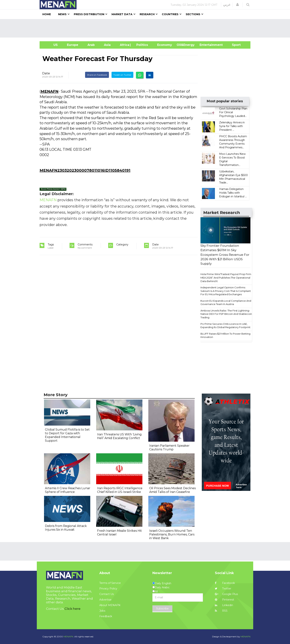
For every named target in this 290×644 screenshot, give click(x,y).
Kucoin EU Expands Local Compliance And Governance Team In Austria (226, 302)
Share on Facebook (97, 75)
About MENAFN (110, 605)
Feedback (106, 616)
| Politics (141, 45)
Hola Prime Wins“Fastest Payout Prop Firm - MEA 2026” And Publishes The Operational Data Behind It (227, 278)
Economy (165, 45)
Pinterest (225, 600)
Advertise (105, 600)
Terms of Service (110, 583)
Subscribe (162, 608)
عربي (227, 5)
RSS (221, 611)
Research (147, 14)
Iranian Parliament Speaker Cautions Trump (169, 447)
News (62, 14)
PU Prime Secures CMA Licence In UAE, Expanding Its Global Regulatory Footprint (225, 326)
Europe (73, 45)
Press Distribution (89, 14)
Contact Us (107, 594)
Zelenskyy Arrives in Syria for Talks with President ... (232, 126)
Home (47, 14)
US (51, 45)
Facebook (225, 583)
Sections (193, 14)
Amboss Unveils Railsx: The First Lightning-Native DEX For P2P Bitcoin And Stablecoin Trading (226, 314)
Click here (72, 609)
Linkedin (224, 605)
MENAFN (50, 91)
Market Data (122, 14)
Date (46, 73)
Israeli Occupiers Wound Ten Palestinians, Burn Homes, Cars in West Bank (172, 534)
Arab (91, 45)
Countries (170, 14)
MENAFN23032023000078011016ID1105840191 (85, 170)
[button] (237, 5)
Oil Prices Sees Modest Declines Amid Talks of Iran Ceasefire (172, 490)
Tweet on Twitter (122, 75)
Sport (234, 45)
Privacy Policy (108, 589)
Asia (107, 45)
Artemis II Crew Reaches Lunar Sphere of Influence (68, 490)
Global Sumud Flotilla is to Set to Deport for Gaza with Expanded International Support (67, 435)
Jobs (102, 611)
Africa (124, 45)
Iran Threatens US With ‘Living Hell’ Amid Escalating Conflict (119, 436)
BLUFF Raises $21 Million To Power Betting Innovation (225, 335)
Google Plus (226, 594)
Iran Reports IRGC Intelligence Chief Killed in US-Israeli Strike (120, 490)
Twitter (223, 589)
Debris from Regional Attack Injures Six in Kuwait (66, 528)
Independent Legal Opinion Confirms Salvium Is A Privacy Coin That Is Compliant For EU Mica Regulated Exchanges (226, 291)
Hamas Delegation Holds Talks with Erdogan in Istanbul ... (233, 193)
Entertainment (206, 45)
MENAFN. (69, 637)
